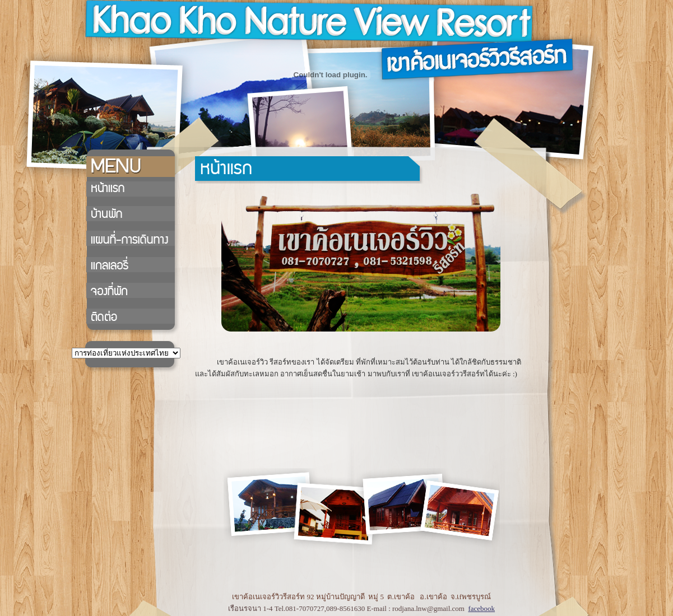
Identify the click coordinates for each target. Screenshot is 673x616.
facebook (481, 608)
